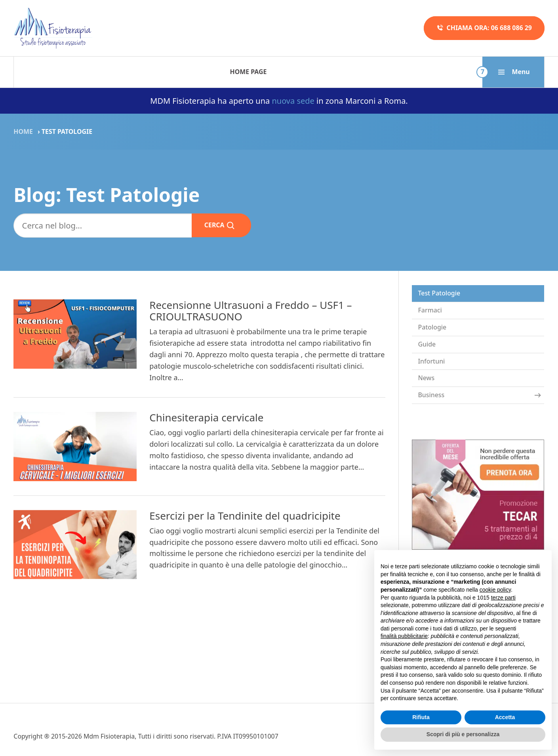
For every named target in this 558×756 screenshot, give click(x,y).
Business (479, 395)
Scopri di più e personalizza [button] (463, 734)
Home (23, 131)
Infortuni (431, 361)
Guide (427, 344)
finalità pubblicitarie (404, 636)
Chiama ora (484, 28)
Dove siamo (462, 72)
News (426, 378)
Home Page (47, 72)
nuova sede (293, 101)
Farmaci (430, 310)
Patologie (169, 72)
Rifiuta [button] (421, 717)
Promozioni (326, 72)
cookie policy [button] (495, 590)
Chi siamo (394, 72)
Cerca (220, 225)
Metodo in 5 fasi (246, 72)
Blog (521, 72)
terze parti (503, 598)
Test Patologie (439, 293)
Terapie (109, 72)
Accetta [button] (505, 717)
